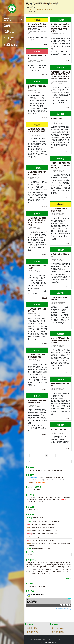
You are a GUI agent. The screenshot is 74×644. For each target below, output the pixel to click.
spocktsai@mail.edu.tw (46, 642)
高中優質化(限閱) (47, 500)
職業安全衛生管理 (39, 502)
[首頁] (27, 12)
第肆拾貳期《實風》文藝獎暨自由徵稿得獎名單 (41, 524)
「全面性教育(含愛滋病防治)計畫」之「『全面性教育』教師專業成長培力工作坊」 (37, 219)
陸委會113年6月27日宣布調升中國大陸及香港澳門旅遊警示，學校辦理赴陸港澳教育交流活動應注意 (61, 73)
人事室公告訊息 (56, 81)
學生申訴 (30, 498)
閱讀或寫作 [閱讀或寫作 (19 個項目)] (36, 573)
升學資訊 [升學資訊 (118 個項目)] (44, 563)
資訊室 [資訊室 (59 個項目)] (61, 571)
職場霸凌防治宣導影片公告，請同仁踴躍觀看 (40, 527)
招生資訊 (41, 478)
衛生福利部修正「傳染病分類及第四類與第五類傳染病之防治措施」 (37, 24)
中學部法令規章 (56, 121)
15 (65, 455)
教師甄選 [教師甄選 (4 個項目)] (53, 567)
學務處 (38, 34)
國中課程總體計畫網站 (65, 498)
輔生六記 (59, 470)
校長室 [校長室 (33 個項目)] (67, 567)
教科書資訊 (54, 478)
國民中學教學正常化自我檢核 (35, 500)
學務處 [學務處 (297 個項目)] (37, 565)
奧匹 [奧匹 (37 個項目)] (31, 565)
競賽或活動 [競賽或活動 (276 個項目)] (33, 571)
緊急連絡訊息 (54, 642)
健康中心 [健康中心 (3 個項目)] (36, 563)
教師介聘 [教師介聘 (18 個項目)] (39, 567)
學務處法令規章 (40, 31)
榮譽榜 (29, 586)
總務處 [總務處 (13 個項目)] (48, 571)
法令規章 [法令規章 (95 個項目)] (42, 569)
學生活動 (39, 60)
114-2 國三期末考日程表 (35, 518)
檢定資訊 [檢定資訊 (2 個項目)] (35, 569)
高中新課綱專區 (54, 498)
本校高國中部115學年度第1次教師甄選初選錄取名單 (42, 534)
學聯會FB (47, 637)
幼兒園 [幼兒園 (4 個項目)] (57, 565)
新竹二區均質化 (45, 498)
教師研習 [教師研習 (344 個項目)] (60, 567)
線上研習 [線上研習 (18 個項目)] (41, 571)
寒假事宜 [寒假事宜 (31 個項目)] (50, 565)
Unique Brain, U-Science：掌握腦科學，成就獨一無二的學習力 (45, 537)
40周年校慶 (56, 500)
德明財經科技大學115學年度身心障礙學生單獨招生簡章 (43, 521)
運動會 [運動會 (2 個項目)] (29, 573)
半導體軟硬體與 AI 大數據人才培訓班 (38, 549)
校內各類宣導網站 (59, 628)
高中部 (29, 490)
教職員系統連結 (33, 632)
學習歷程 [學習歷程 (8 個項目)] (44, 565)
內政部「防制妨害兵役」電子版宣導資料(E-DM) (41, 540)
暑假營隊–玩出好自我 (61, 427)
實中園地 (54, 470)
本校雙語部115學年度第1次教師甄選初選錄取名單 (42, 531)
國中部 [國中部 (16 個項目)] (50, 563)
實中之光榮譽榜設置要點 (34, 480)
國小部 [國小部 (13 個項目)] (57, 563)
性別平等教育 (37, 498)
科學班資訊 (47, 478)
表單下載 (35, 510)
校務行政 (43, 60)
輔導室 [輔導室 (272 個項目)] (67, 571)
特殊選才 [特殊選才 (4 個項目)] (57, 569)
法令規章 (56, 122)
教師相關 (62, 34)
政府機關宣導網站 (59, 632)
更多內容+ (69, 578)
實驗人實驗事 (47, 470)
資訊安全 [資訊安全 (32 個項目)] (54, 571)
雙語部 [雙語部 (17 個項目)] (43, 573)
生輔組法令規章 (61, 116)
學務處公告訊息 (32, 31)
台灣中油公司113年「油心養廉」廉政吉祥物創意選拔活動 (61, 338)
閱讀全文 (45, 44)
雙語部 (38, 490)
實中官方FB (42, 637)
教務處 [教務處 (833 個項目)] (32, 567)
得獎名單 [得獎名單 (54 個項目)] (63, 565)
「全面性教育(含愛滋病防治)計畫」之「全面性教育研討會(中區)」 (61, 163)
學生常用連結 (32, 628)
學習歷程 (54, 480)
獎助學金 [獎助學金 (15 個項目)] (63, 569)
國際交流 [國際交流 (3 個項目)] (63, 563)
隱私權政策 (52, 637)
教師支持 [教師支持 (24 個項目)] (46, 567)
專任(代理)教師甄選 (46, 480)
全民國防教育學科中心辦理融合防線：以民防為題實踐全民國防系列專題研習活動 (61, 25)
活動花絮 (34, 586)
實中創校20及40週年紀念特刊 (35, 470)
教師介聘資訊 (61, 480)
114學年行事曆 (42, 586)
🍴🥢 (31, 482)
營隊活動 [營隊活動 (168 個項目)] (49, 569)
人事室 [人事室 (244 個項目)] (30, 563)
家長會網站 (30, 502)
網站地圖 (56, 637)
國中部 (34, 490)
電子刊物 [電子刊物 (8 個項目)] (49, 573)
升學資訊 (60, 478)
